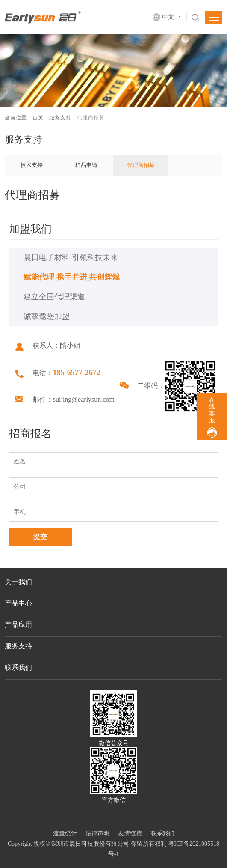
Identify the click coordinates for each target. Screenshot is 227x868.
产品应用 (18, 625)
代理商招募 (141, 165)
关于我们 (18, 582)
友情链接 (130, 834)
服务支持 (60, 118)
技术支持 (32, 165)
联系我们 (18, 667)
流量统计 (65, 834)
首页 (38, 118)
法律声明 (97, 834)
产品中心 (18, 603)
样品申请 (86, 165)
